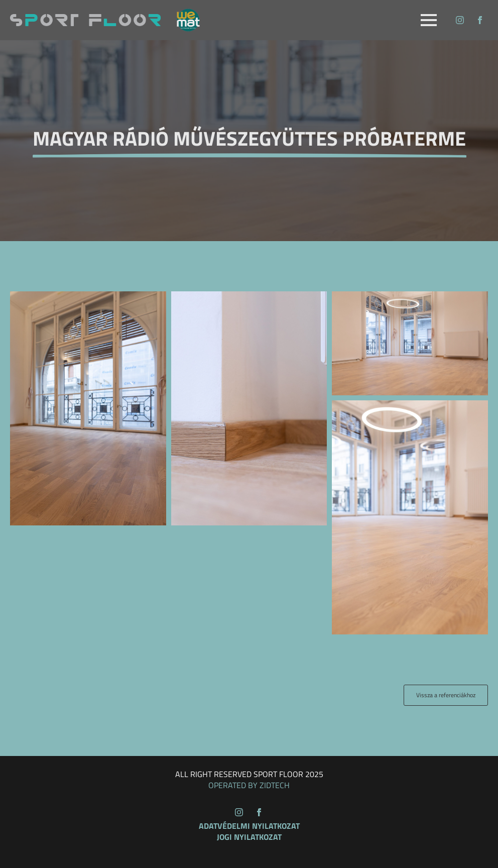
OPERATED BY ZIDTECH (249, 785)
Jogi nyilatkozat (249, 837)
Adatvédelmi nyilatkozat (249, 826)
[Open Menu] (429, 20)
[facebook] (480, 20)
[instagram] (460, 20)
